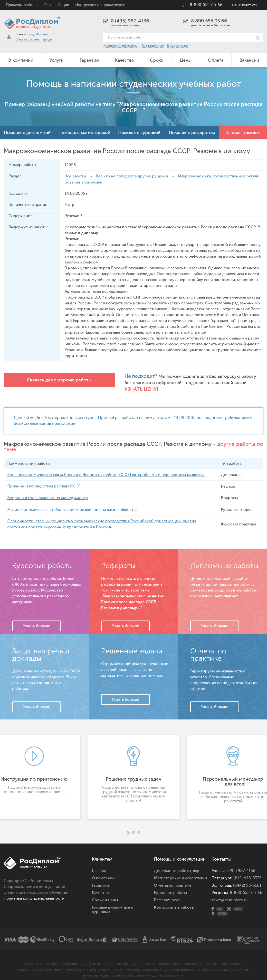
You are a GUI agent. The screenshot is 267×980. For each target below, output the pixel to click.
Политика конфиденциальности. (35, 891)
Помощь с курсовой (139, 133)
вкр (196, 864)
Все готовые (177, 45)
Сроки (157, 60)
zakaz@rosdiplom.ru (230, 893)
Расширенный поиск (120, 45)
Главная (99, 864)
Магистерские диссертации (181, 871)
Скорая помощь (243, 133)
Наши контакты (245, 5)
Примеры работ (20, 5)
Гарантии (89, 60)
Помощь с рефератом (192, 133)
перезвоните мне (125, 25)
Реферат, (162, 893)
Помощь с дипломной (27, 133)
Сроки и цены (105, 893)
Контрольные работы (174, 900)
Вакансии (249, 60)
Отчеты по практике (173, 878)
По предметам (152, 45)
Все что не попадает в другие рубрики (132, 176)
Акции (64, 5)
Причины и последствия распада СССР (44, 480)
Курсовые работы (170, 886)
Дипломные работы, (173, 864)
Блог (48, 5)
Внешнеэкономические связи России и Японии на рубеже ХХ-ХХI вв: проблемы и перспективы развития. (106, 469)
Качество (124, 60)
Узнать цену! (246, 383)
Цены (186, 60)
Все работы (75, 176)
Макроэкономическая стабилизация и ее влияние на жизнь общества (72, 503)
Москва (41, 34)
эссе (176, 893)
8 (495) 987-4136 (130, 21)
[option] (133, 770)
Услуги (57, 60)
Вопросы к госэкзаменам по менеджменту (48, 492)
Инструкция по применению (100, 5)
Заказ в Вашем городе (34, 39)
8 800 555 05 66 (209, 21)
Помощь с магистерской (84, 133)
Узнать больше (37, 619)
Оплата (216, 60)
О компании (20, 60)
